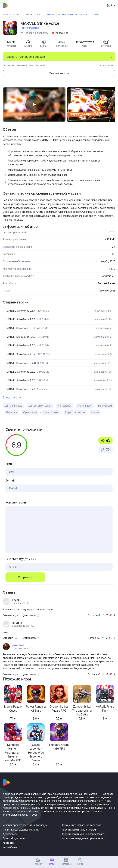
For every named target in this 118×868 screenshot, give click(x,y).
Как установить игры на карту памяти (83, 834)
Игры (30, 15)
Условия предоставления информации (25, 825)
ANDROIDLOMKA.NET (12, 15)
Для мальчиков (13, 406)
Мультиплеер (51, 412)
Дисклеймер (10, 834)
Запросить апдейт (106, 65)
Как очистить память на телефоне (81, 825)
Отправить (25, 577)
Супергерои (30, 412)
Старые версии (59, 73)
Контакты (8, 843)
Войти (111, 5)
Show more (12, 397)
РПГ (40, 15)
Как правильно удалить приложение (83, 838)
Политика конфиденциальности (21, 830)
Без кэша (12, 412)
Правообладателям (14, 838)
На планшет (85, 406)
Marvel (95, 412)
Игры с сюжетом (75, 412)
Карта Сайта (10, 847)
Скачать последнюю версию (26, 57)
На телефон (65, 406)
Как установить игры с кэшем (79, 830)
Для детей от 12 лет (40, 406)
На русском (105, 406)
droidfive (18, 645)
